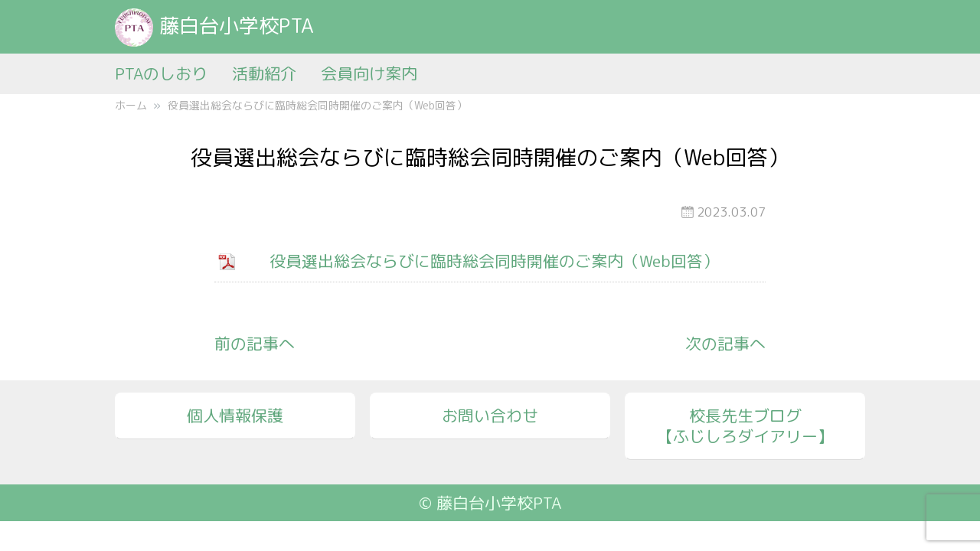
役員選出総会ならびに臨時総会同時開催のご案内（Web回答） (494, 261)
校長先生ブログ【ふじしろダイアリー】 (745, 426)
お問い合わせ (490, 416)
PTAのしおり (161, 73)
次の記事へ (725, 344)
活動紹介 (264, 73)
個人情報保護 (235, 416)
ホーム (131, 105)
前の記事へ (255, 344)
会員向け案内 (369, 73)
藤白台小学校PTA (214, 25)
